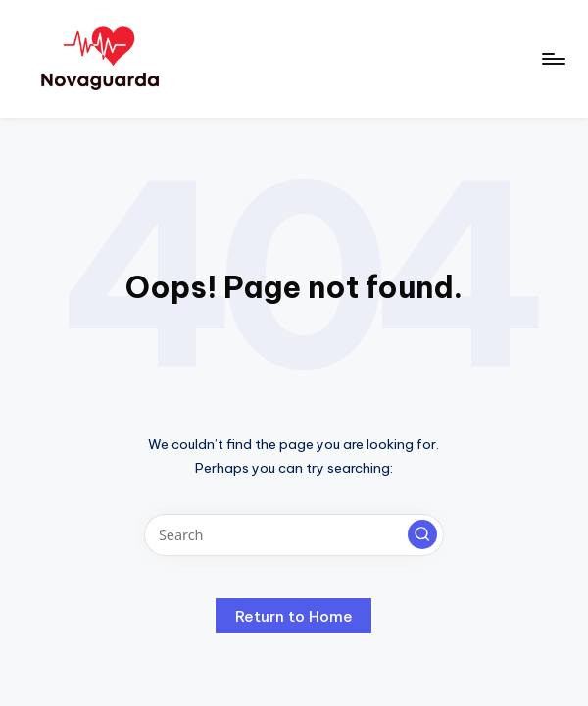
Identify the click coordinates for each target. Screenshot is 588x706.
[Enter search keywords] (294, 535)
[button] (422, 534)
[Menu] (552, 59)
